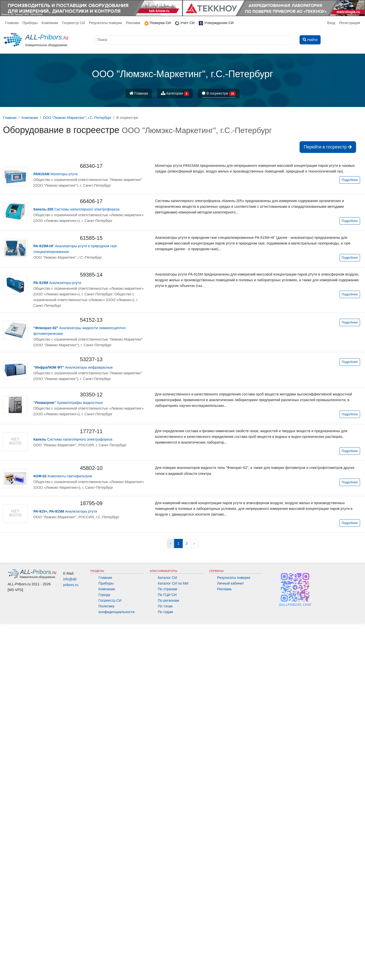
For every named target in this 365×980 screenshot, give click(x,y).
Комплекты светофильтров (63, 476)
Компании (50, 23)
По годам (165, 612)
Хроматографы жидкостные (68, 403)
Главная (12, 23)
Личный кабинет (231, 583)
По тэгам (165, 606)
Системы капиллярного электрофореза (76, 209)
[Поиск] (194, 40)
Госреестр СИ (74, 23)
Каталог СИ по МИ (173, 583)
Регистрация (350, 23)
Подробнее (350, 180)
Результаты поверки (105, 23)
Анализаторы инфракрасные (73, 367)
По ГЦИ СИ (167, 595)
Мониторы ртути (56, 174)
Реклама (133, 23)
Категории (175, 94)
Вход (331, 23)
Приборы (30, 23)
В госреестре (219, 94)
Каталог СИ (167, 578)
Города (104, 595)
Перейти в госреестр (328, 147)
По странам (167, 589)
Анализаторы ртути (57, 283)
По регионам (168, 600)
